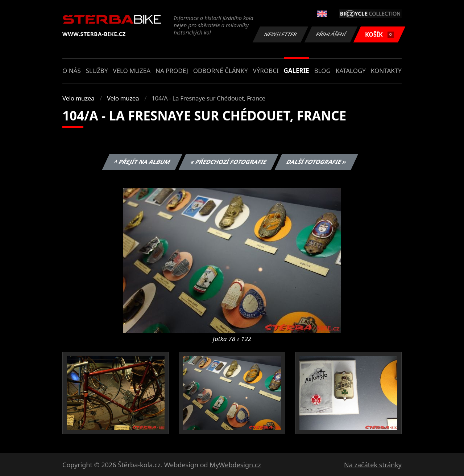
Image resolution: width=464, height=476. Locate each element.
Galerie (297, 71)
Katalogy (351, 71)
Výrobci (266, 71)
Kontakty (386, 71)
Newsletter (280, 34)
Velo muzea (132, 71)
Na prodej (172, 71)
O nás (72, 71)
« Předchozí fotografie (228, 162)
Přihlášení (331, 34)
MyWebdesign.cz (235, 465)
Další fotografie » (317, 162)
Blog (322, 71)
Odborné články (221, 71)
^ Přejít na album (142, 162)
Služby (97, 71)
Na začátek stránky (373, 465)
